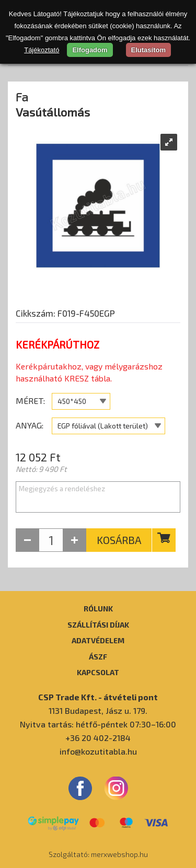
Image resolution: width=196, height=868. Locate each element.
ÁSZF (98, 656)
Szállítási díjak (98, 624)
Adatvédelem (98, 640)
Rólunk (98, 608)
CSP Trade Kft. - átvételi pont (98, 697)
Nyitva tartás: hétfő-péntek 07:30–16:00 (98, 724)
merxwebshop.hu (119, 854)
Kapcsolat (98, 672)
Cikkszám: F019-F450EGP (65, 313)
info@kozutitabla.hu (98, 751)
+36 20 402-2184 (98, 738)
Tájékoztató (42, 50)
